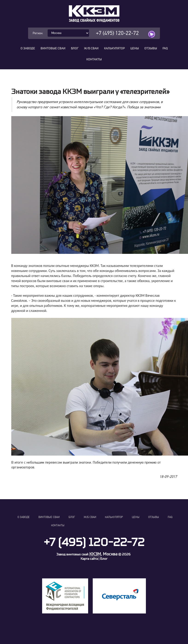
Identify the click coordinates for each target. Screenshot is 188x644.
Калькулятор (114, 49)
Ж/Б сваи (91, 49)
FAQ (165, 49)
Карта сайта (89, 559)
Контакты (94, 60)
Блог (75, 49)
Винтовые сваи (53, 49)
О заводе (28, 49)
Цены (134, 49)
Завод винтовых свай (72, 554)
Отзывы (151, 49)
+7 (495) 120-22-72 (117, 33)
